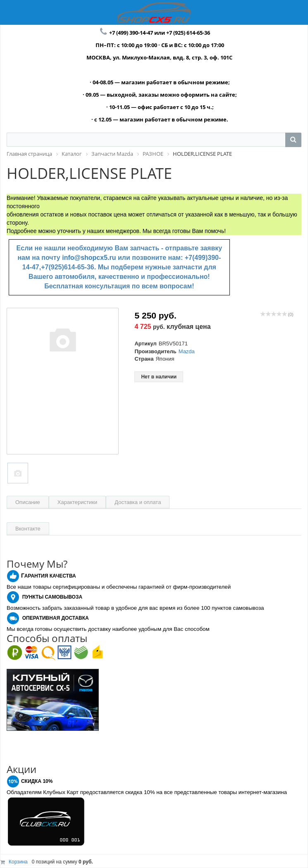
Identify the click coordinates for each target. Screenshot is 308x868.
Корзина (18, 862)
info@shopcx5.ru (89, 258)
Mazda (187, 351)
